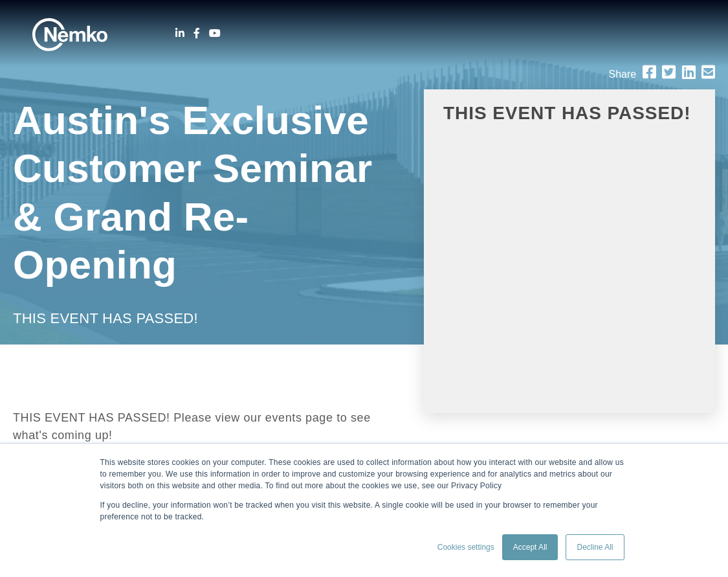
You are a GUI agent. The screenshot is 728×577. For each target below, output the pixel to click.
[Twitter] (669, 72)
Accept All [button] (530, 547)
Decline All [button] (595, 547)
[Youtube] (215, 33)
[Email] (708, 72)
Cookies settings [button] (466, 547)
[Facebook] (197, 33)
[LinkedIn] (180, 33)
